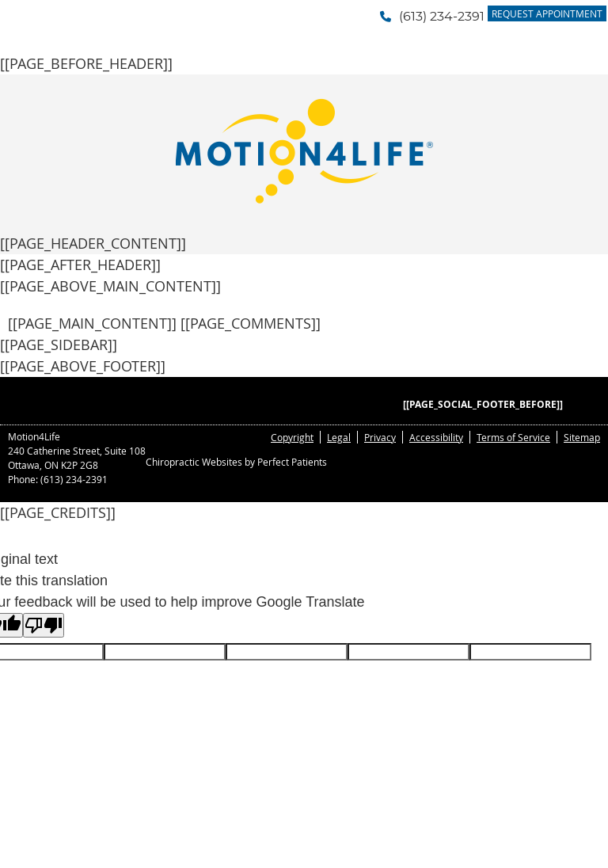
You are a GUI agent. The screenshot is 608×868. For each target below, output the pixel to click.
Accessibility (436, 437)
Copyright (292, 437)
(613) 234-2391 (442, 17)
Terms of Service (513, 437)
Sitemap (582, 437)
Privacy (380, 437)
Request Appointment (547, 13)
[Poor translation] (44, 625)
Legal (339, 437)
